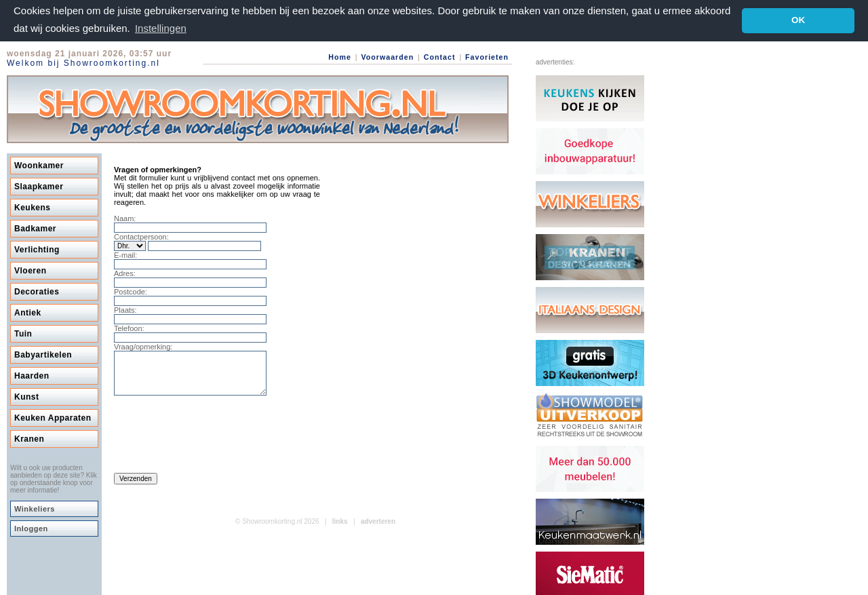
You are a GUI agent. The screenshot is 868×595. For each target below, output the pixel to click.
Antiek (28, 312)
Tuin (23, 333)
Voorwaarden (387, 56)
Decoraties (37, 291)
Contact (440, 56)
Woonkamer (39, 165)
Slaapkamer (39, 186)
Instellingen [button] (161, 28)
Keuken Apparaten (53, 417)
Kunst (27, 396)
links (340, 529)
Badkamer (35, 228)
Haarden (32, 375)
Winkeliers (35, 508)
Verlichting (37, 249)
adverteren (378, 529)
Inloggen (31, 528)
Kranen (29, 438)
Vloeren (31, 270)
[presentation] (217, 438)
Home (340, 56)
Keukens (33, 207)
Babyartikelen (43, 354)
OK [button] (798, 20)
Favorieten (487, 56)
